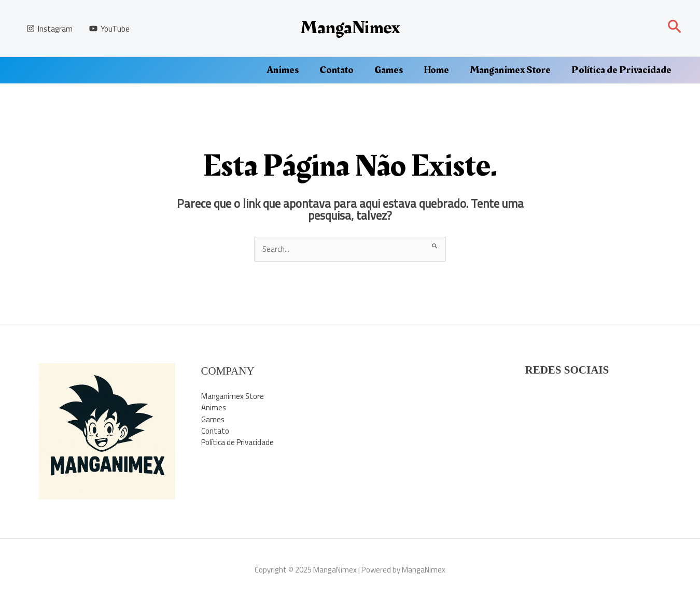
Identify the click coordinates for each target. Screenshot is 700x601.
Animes (283, 70)
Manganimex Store (510, 70)
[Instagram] (50, 28)
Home (436, 70)
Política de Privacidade (621, 70)
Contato (337, 70)
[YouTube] (109, 28)
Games (389, 70)
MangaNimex (350, 28)
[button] (675, 28)
